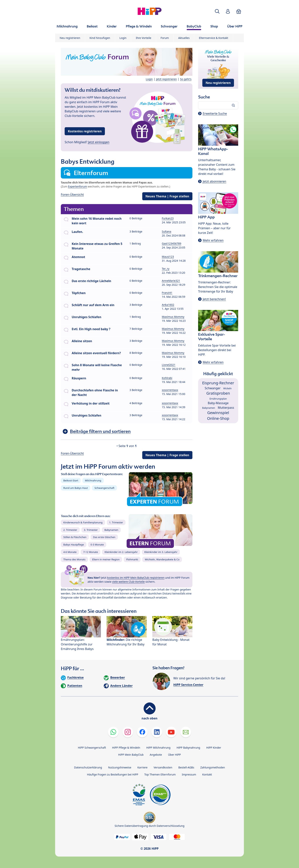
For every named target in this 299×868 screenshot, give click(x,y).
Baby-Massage (218, 403)
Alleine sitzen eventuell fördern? (96, 353)
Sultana (167, 231)
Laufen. (77, 232)
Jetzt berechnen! (214, 299)
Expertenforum (78, 186)
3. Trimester (91, 530)
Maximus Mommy (173, 317)
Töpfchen (79, 293)
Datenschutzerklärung (88, 767)
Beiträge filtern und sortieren (100, 431)
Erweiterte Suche (215, 113)
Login (123, 38)
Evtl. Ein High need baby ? (91, 329)
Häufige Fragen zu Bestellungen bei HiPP (113, 774)
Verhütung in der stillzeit (91, 403)
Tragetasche (81, 269)
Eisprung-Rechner (218, 383)
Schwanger (213, 388)
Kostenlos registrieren (85, 131)
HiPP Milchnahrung (158, 748)
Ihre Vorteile (143, 38)
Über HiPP (174, 755)
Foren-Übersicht (72, 195)
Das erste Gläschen (104, 537)
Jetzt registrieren (166, 79)
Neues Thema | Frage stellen (167, 196)
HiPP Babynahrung (188, 748)
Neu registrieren (70, 38)
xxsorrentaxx (170, 390)
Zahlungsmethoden (213, 767)
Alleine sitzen (82, 341)
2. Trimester (70, 530)
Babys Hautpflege (74, 545)
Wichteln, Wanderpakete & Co (162, 559)
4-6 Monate (70, 552)
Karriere (142, 767)
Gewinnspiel (218, 413)
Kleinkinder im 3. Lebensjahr (161, 552)
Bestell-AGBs (186, 767)
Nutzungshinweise (120, 767)
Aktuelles (184, 38)
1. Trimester (116, 522)
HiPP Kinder (214, 748)
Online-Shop (218, 418)
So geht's (186, 79)
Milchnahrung (93, 480)
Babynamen (111, 530)
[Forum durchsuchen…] (218, 105)
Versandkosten (163, 767)
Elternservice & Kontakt (213, 38)
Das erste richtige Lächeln (91, 281)
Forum (165, 38)
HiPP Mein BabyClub (131, 755)
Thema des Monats (74, 559)
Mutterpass (226, 408)
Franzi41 (167, 293)
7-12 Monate (90, 552)
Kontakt (207, 774)
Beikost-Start (71, 480)
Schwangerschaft (104, 488)
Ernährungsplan (218, 399)
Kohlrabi (167, 378)
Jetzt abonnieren (214, 181)
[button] (217, 11)
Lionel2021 (169, 365)
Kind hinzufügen (100, 38)
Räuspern (79, 378)
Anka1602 (168, 305)
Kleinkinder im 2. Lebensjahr (121, 552)
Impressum (189, 774)
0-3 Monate (97, 545)
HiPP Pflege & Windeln (126, 748)
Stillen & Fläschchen (75, 537)
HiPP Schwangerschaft (92, 748)
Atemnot (78, 257)
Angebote (156, 755)
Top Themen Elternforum (160, 774)
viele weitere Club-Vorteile (128, 582)
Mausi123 (168, 257)
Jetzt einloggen (99, 142)
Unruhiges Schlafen (86, 317)
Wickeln (227, 388)
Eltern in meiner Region (106, 559)
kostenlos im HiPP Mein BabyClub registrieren (136, 578)
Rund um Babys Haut (76, 488)
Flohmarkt (132, 559)
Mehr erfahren (213, 240)
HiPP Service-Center (188, 685)
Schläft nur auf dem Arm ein (93, 305)
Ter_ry (166, 269)
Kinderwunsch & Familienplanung (83, 522)
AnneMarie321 (171, 281)
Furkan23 (168, 218)
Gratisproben (218, 393)
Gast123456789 (172, 243)
